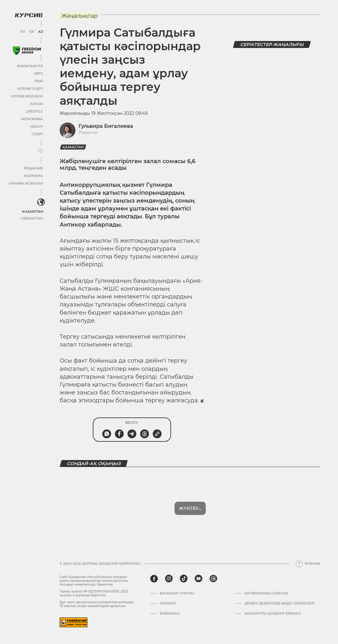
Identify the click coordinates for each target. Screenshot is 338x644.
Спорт (37, 134)
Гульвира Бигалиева (106, 126)
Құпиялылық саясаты (266, 594)
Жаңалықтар (30, 66)
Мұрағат (168, 604)
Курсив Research (27, 96)
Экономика (31, 119)
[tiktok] (184, 579)
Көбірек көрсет (190, 508)
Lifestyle (34, 111)
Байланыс (170, 614)
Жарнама (33, 176)
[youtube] (199, 579)
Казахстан (32, 211)
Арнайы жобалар (25, 183)
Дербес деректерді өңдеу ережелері (279, 604)
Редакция (33, 168)
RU (23, 32)
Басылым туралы (177, 594)
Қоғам (36, 104)
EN (32, 32)
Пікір (38, 81)
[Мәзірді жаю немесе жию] (40, 151)
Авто (38, 73)
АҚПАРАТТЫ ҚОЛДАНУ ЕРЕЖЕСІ (273, 614)
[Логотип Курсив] (28, 15)
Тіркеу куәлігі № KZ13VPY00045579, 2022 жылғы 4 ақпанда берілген (94, 593)
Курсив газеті (30, 89)
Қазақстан (73, 147)
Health (36, 126)
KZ (40, 32)
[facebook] (154, 579)
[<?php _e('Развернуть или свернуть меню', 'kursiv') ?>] (41, 202)
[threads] (213, 579)
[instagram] (169, 579)
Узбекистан (31, 218)
